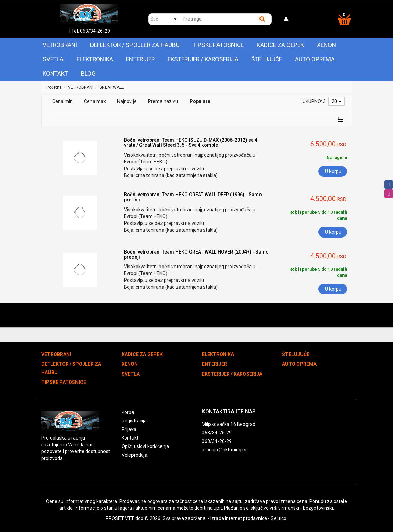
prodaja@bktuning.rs (224, 450)
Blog (88, 74)
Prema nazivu (163, 101)
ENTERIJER (140, 59)
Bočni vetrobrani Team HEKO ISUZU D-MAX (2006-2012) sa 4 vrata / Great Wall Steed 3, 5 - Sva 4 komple (191, 142)
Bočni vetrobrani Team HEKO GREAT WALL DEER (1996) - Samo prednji (193, 197)
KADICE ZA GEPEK (280, 45)
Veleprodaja (135, 455)
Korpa (128, 412)
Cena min (62, 101)
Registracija (134, 421)
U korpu (333, 171)
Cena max (95, 101)
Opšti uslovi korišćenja (145, 446)
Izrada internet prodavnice (239, 518)
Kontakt (55, 74)
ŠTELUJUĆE (267, 59)
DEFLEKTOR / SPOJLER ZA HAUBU (135, 45)
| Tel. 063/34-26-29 (90, 31)
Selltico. (279, 518)
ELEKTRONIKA (95, 59)
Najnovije (127, 101)
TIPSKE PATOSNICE (218, 45)
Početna (54, 87)
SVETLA (53, 59)
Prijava (129, 429)
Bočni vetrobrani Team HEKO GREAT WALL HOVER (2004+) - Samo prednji (196, 254)
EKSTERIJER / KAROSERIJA (203, 59)
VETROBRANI (60, 45)
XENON (326, 45)
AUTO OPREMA (315, 59)
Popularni (201, 101)
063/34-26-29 (217, 433)
